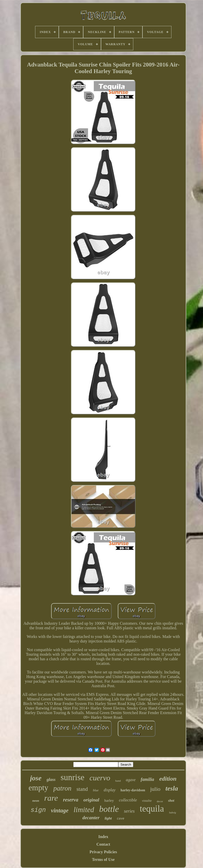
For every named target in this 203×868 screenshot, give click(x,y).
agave (131, 780)
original (91, 800)
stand (82, 789)
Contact (103, 844)
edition (168, 779)
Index (103, 837)
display (110, 790)
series (129, 811)
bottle (109, 809)
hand (118, 781)
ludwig (173, 813)
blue (96, 790)
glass (51, 779)
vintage (60, 810)
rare (51, 798)
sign (38, 810)
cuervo (100, 778)
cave (121, 819)
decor (160, 801)
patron (62, 788)
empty (38, 788)
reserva (71, 800)
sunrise (72, 777)
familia (147, 779)
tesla (172, 788)
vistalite (147, 801)
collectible (128, 800)
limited (84, 810)
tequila (152, 809)
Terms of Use (103, 859)
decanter (91, 818)
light (108, 818)
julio (155, 789)
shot (171, 801)
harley (109, 800)
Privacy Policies (103, 852)
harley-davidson (133, 790)
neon (36, 801)
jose (36, 778)
